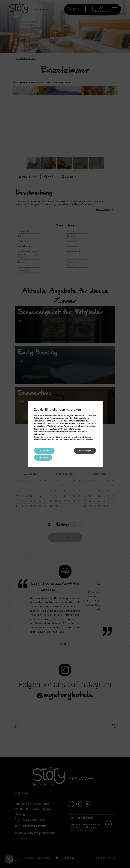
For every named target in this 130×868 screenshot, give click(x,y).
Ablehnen (43, 458)
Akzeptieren (44, 451)
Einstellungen (85, 451)
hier (46, 437)
